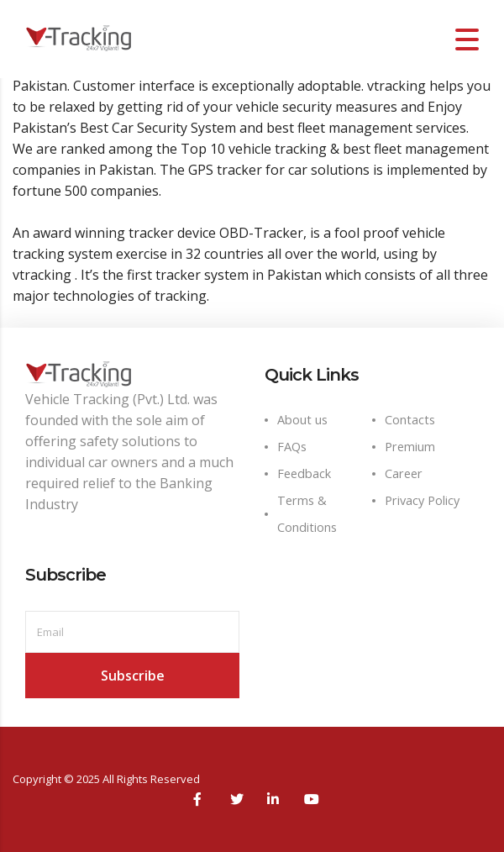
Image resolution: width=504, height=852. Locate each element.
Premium (410, 447)
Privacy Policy (422, 500)
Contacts (410, 420)
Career (404, 473)
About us (302, 420)
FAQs (292, 447)
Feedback (304, 473)
